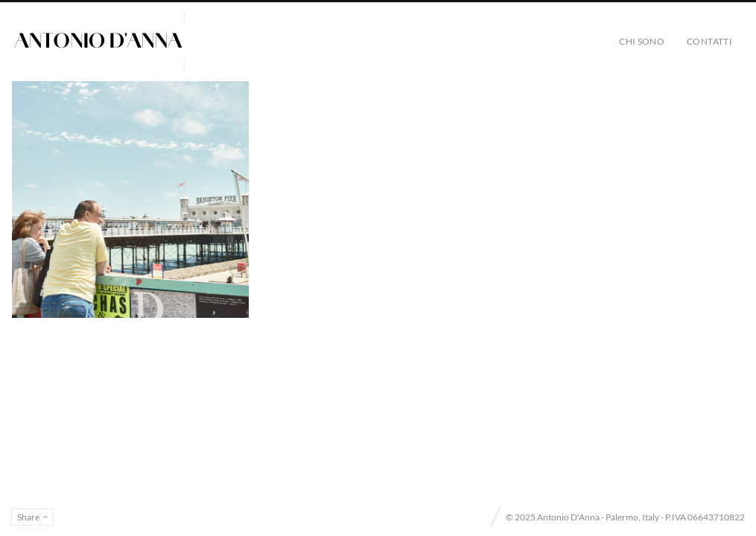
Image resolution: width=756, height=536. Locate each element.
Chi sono (642, 41)
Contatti (709, 41)
